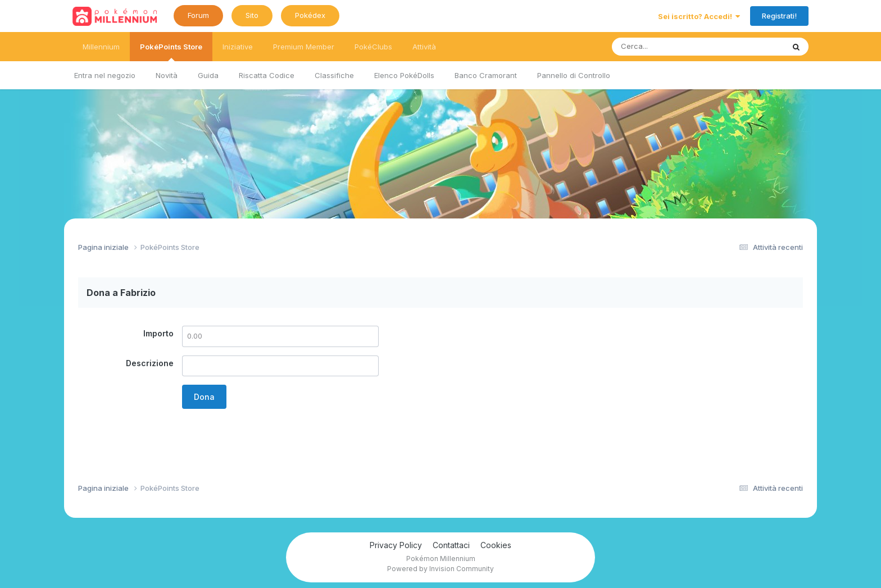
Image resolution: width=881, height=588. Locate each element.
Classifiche (334, 75)
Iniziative (238, 47)
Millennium (101, 47)
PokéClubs (373, 47)
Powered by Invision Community (440, 569)
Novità (167, 75)
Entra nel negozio (105, 75)
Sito (252, 15)
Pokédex (310, 15)
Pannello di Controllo (574, 75)
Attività (424, 47)
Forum (198, 15)
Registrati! (779, 16)
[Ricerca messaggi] (672, 47)
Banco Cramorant (486, 75)
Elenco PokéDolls (404, 75)
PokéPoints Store (171, 52)
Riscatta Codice (267, 75)
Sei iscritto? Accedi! (699, 16)
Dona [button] (204, 397)
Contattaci (451, 545)
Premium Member (304, 47)
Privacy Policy (396, 545)
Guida (208, 75)
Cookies (496, 545)
